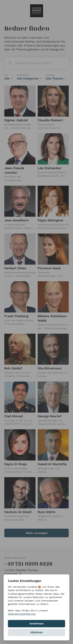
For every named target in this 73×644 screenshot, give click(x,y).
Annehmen (37, 624)
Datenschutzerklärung (22, 614)
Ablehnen (36, 632)
